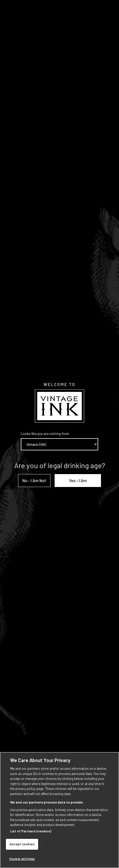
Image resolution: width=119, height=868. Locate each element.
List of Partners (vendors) (31, 833)
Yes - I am (78, 480)
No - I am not (34, 480)
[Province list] (59, 444)
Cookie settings (22, 861)
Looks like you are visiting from (45, 433)
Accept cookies (22, 846)
